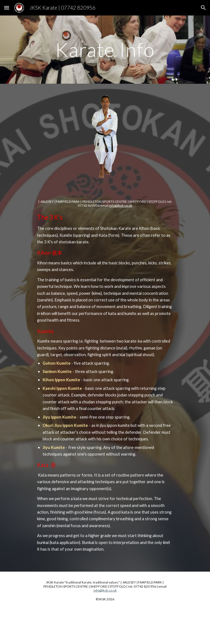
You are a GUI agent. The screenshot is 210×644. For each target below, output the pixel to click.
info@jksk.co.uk (121, 205)
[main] (105, 50)
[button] (7, 8)
